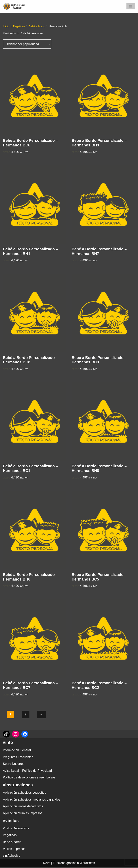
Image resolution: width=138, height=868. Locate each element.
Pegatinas (19, 26)
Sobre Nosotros (14, 765)
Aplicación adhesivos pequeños (24, 794)
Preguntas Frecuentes (18, 758)
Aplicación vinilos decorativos (23, 807)
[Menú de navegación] (131, 6)
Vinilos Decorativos (16, 829)
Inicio (6, 26)
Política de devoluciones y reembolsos (29, 779)
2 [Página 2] (26, 715)
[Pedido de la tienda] (27, 44)
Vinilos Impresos (14, 850)
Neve (47, 864)
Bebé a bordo (37, 26)
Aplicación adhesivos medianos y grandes (32, 800)
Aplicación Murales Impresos (23, 814)
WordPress (87, 864)
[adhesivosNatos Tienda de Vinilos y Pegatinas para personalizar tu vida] (15, 6)
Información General (17, 751)
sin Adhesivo (12, 857)
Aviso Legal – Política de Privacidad (27, 772)
